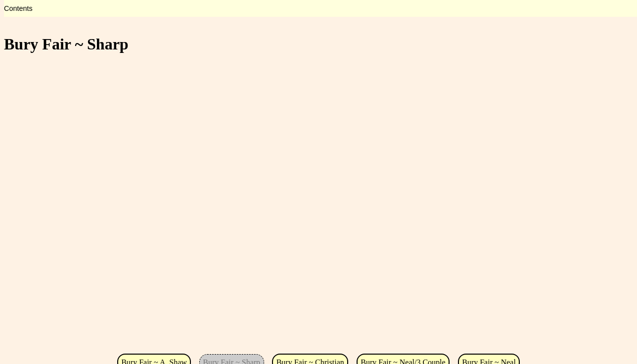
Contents (18, 8)
